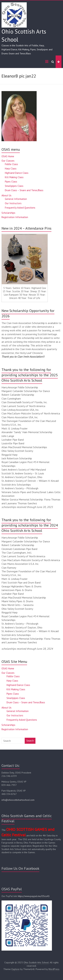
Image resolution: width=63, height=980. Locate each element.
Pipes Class (11, 182)
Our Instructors (13, 203)
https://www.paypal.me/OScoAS (34, 896)
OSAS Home (8, 156)
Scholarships (8, 213)
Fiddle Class (11, 164)
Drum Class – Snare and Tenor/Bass (24, 190)
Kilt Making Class (14, 177)
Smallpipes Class (14, 186)
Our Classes (8, 161)
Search (30, 741)
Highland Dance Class (17, 173)
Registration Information (15, 217)
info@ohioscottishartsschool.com (18, 800)
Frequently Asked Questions (20, 208)
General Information (16, 199)
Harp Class (11, 169)
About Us (6, 195)
